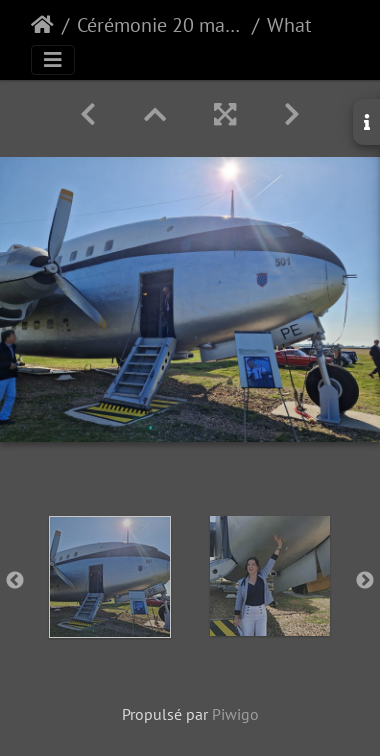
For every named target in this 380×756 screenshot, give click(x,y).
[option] (110, 577)
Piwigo (235, 714)
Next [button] (365, 581)
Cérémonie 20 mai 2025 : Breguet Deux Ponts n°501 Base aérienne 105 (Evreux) (160, 25)
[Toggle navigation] (53, 60)
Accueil (42, 25)
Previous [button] (15, 581)
